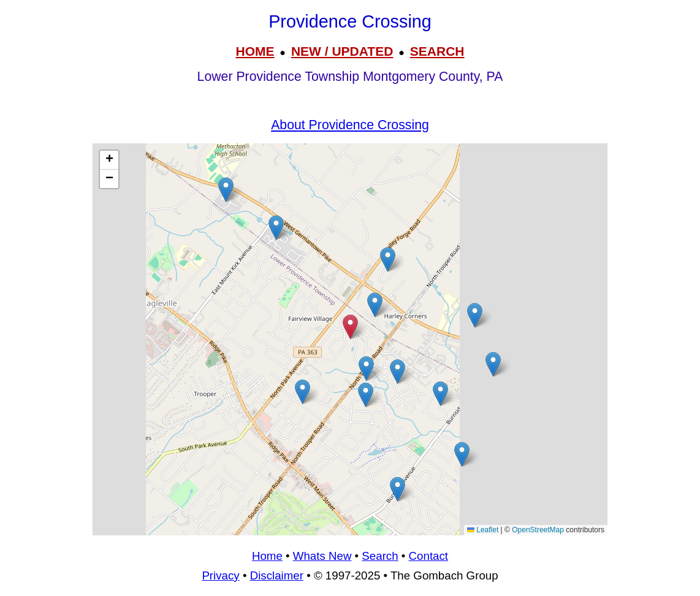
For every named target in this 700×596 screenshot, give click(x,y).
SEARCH (437, 51)
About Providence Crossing (350, 125)
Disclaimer (277, 575)
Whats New (322, 556)
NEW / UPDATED (342, 51)
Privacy (220, 575)
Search (380, 556)
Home (267, 556)
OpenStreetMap (538, 530)
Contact (428, 556)
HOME (255, 51)
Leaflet (483, 530)
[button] (276, 228)
